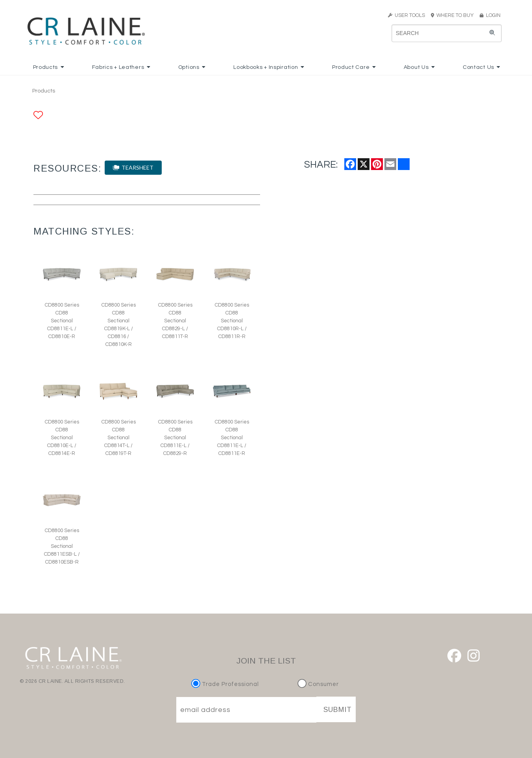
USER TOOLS (406, 15)
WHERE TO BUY (455, 15)
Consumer (318, 684)
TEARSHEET (133, 167)
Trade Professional (226, 684)
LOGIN (490, 15)
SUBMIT (338, 710)
